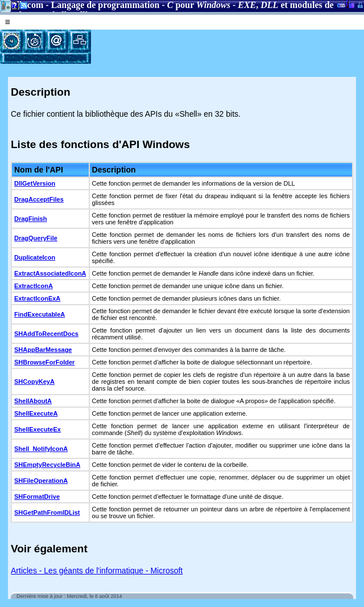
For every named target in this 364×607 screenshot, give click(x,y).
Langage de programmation (106, 5)
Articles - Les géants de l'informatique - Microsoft (97, 571)
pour (199, 5)
